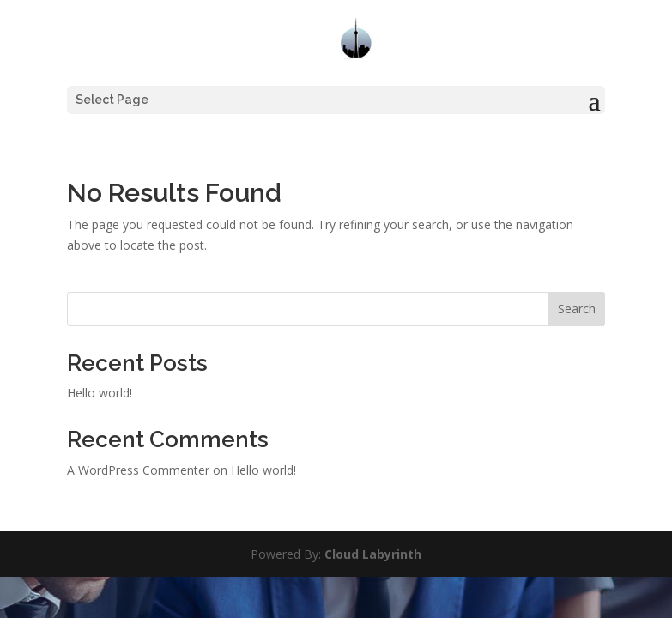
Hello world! (100, 393)
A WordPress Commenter (138, 470)
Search (577, 309)
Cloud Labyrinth (373, 554)
